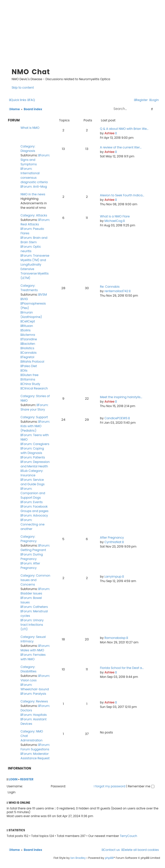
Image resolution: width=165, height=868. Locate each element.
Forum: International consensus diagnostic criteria (34, 175)
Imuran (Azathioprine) (31, 315)
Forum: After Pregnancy (30, 566)
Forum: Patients (33, 457)
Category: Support (34, 417)
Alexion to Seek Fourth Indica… (122, 195)
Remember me (141, 786)
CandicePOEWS (116, 418)
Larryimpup (113, 576)
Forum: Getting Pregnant (35, 548)
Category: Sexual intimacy (33, 639)
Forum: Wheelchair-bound (35, 687)
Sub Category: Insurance (32, 473)
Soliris (26, 330)
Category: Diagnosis (28, 149)
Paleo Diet (29, 366)
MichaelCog (113, 221)
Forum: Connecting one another (33, 524)
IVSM (43, 295)
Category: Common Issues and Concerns (35, 580)
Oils (24, 370)
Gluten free (30, 375)
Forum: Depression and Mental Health (35, 464)
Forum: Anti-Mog (34, 187)
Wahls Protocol (32, 362)
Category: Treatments (29, 288)
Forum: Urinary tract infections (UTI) (32, 625)
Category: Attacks (34, 215)
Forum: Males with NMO (35, 648)
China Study (30, 384)
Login (13, 779)
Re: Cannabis (110, 287)
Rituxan (27, 326)
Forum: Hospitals (34, 715)
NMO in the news (33, 194)
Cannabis (29, 353)
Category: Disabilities (28, 669)
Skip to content (23, 87)
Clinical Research (34, 388)
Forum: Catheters (34, 607)
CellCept (28, 321)
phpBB (109, 858)
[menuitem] (31, 100)
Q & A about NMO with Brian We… (124, 129)
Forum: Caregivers (35, 444)
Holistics (27, 348)
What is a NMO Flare (115, 216)
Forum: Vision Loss (35, 678)
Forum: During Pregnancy (32, 557)
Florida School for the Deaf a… (122, 668)
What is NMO (30, 128)
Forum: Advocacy (34, 515)
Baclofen (28, 344)
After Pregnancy (112, 538)
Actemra (28, 335)
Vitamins (28, 379)
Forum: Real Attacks (35, 222)
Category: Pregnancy (29, 539)
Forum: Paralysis (33, 694)
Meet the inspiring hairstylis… (121, 397)
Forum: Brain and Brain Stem (34, 240)
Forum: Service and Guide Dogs (33, 482)
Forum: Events (32, 502)
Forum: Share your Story (34, 407)
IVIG (24, 299)
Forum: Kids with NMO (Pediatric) (35, 426)
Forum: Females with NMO (33, 657)
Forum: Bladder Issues (35, 591)
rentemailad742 (116, 291)
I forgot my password (110, 786)
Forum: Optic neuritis (31, 249)
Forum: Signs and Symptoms (35, 160)
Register (27, 779)
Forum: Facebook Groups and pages (35, 509)
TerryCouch (129, 836)
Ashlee (109, 133)
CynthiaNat (113, 542)
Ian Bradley (78, 858)
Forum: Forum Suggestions (35, 747)
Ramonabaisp (115, 638)
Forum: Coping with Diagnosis (32, 451)
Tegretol (27, 357)
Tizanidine (29, 339)
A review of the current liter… (121, 147)
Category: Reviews (34, 701)
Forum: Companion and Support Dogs (33, 493)
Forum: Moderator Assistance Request (35, 756)
